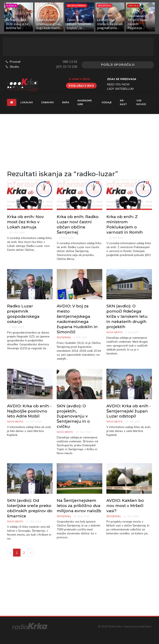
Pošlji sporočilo (118, 65)
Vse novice (141, 102)
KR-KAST (123, 102)
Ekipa (66, 102)
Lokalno (27, 102)
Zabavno (48, 102)
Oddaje (107, 102)
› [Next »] (31, 553)
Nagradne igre (85, 102)
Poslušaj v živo (81, 86)
